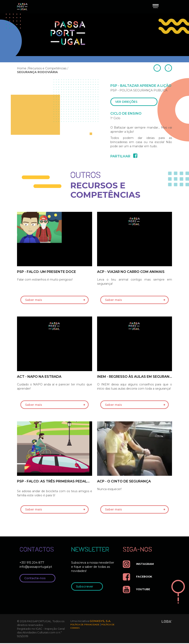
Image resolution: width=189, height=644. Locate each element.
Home (22, 68)
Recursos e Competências (47, 68)
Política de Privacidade (85, 626)
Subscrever (88, 588)
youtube (137, 590)
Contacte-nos (39, 579)
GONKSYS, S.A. (101, 622)
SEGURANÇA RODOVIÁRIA (37, 72)
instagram (139, 565)
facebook (138, 578)
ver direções (135, 102)
